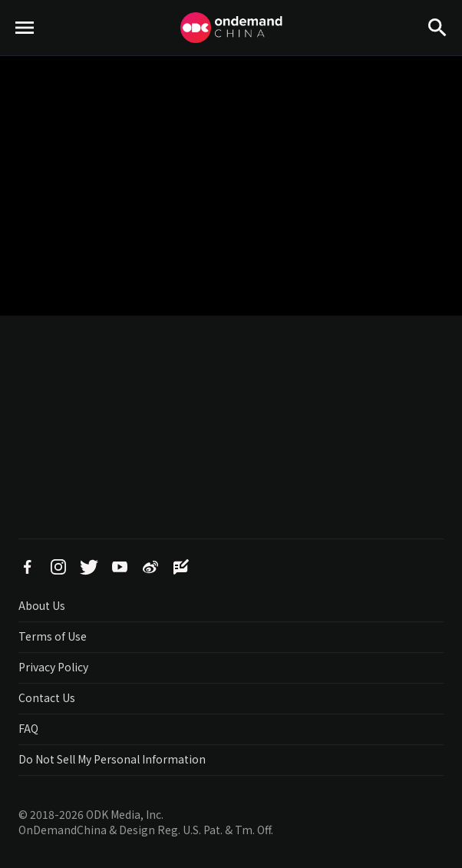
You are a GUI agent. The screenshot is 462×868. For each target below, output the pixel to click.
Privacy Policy (53, 667)
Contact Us (47, 697)
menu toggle (25, 54)
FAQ (28, 728)
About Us (42, 605)
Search (437, 54)
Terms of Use (53, 636)
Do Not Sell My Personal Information (112, 759)
